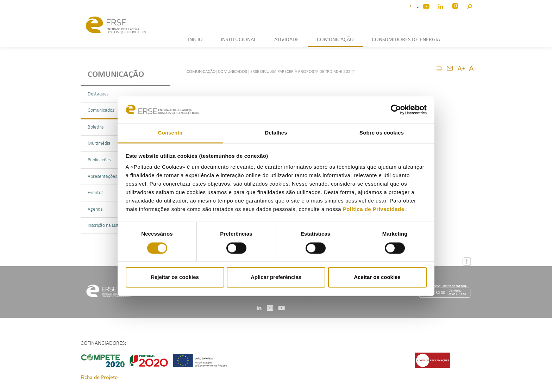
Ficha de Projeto (99, 378)
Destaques (98, 94)
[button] (469, 5)
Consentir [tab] (171, 133)
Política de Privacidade (374, 209)
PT (412, 7)
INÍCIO (195, 40)
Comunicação (116, 75)
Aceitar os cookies (377, 277)
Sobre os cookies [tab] (382, 133)
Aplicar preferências (276, 277)
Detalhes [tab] (276, 133)
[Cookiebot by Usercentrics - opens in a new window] (396, 110)
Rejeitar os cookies (175, 277)
